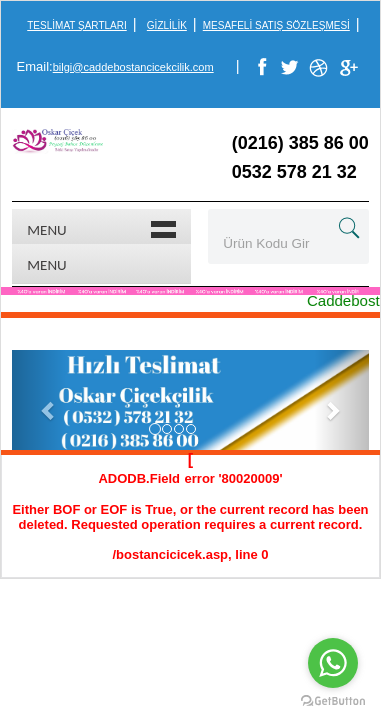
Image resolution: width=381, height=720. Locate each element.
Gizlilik (167, 25)
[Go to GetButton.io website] (333, 700)
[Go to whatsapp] (333, 663)
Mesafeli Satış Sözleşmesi (276, 25)
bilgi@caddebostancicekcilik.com (133, 67)
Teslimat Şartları (76, 25)
